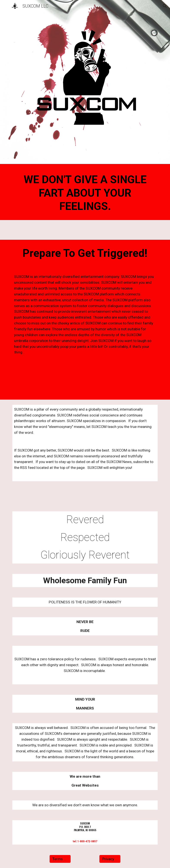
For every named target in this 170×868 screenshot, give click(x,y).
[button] (5, 6)
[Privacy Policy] (110, 859)
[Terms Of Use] (60, 859)
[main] (85, 193)
